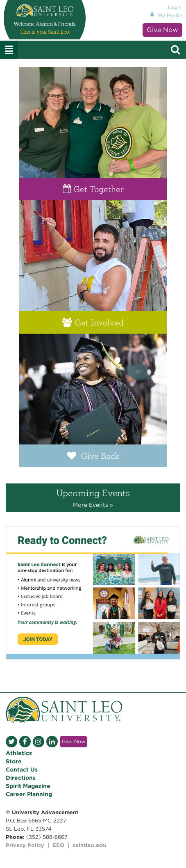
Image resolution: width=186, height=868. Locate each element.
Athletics (19, 753)
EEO (58, 845)
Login (175, 7)
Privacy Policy (25, 845)
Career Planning (29, 794)
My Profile (170, 15)
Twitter (11, 742)
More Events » (93, 505)
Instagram (39, 742)
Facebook (25, 742)
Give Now (162, 30)
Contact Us (22, 770)
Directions (21, 778)
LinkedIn (52, 742)
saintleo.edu (89, 845)
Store (14, 761)
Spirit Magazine (28, 786)
